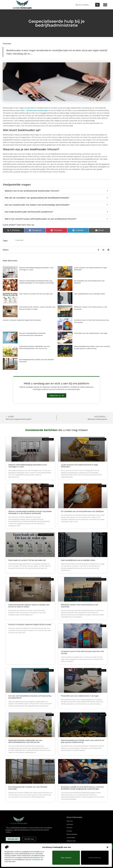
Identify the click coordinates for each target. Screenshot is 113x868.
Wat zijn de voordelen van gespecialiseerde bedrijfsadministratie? (56, 198)
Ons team (70, 824)
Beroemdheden (72, 834)
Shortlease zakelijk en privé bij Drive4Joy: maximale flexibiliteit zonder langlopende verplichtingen (82, 788)
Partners (70, 828)
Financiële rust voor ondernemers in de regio (91, 333)
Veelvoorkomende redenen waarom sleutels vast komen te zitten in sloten (29, 606)
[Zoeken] (97, 5)
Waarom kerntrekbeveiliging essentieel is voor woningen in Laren (28, 466)
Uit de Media (71, 838)
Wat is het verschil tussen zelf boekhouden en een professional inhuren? (56, 219)
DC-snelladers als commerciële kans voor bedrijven (82, 511)
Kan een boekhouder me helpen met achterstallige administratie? (56, 205)
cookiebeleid (36, 860)
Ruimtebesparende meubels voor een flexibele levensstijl (28, 788)
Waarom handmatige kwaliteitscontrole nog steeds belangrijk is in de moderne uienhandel (30, 512)
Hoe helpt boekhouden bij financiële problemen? (56, 212)
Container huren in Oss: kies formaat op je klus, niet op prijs (82, 652)
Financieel (7, 44)
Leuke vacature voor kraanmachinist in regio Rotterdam (80, 466)
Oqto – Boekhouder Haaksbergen (34, 110)
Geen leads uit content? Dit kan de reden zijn (36, 294)
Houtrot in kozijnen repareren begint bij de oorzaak (22, 320)
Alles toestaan (66, 858)
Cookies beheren (95, 858)
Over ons (70, 821)
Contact (69, 831)
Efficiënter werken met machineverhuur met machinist (80, 606)
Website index (71, 841)
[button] (107, 847)
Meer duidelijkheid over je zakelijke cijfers (90, 294)
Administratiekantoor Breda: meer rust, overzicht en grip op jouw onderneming (83, 741)
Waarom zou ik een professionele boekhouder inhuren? (56, 191)
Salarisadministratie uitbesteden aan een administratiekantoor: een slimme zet (25, 741)
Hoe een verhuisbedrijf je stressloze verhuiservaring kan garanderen (30, 697)
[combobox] (85, 5)
